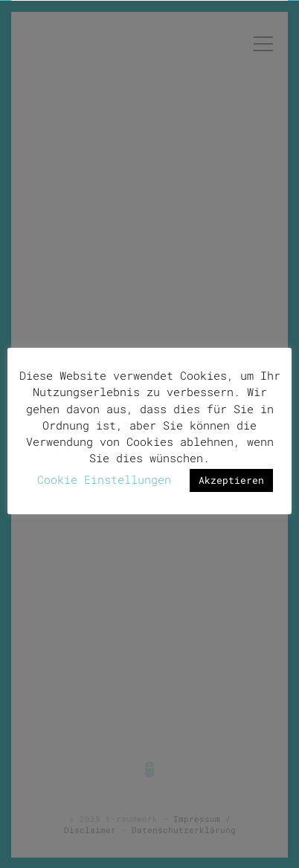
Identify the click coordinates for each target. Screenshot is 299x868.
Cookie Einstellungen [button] (104, 479)
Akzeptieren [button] (231, 479)
